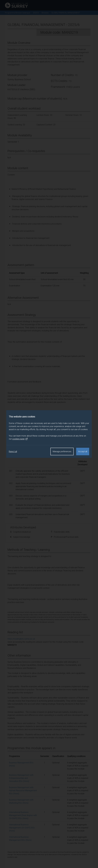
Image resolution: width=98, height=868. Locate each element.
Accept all (83, 452)
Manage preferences (62, 452)
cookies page (20, 439)
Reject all (13, 452)
